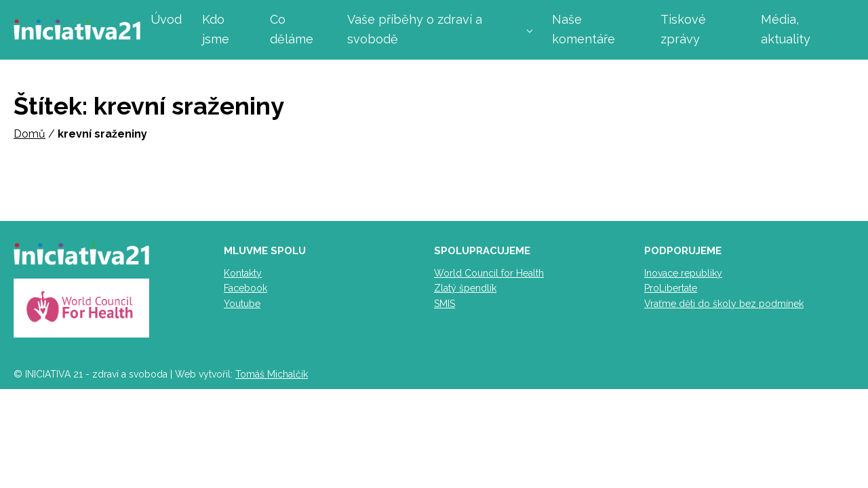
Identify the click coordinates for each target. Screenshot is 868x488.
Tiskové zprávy (683, 29)
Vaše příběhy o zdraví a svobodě (415, 29)
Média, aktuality (786, 29)
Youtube (242, 304)
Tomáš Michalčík (272, 374)
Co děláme (292, 29)
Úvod (166, 19)
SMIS (445, 304)
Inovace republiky (683, 273)
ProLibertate (671, 288)
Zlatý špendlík (465, 288)
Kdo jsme (216, 29)
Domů (29, 134)
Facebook (245, 288)
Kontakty (243, 273)
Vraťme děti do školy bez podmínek (724, 304)
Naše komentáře (584, 29)
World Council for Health (489, 273)
